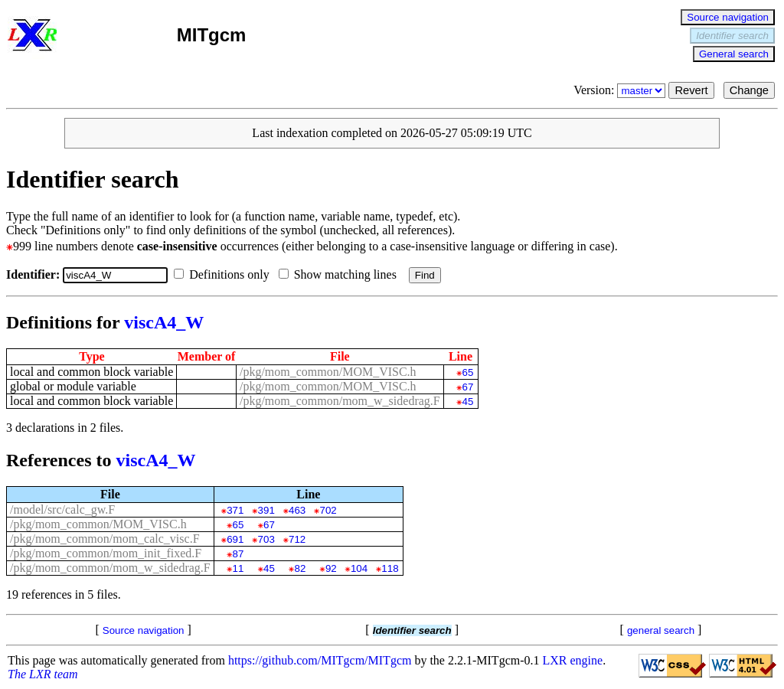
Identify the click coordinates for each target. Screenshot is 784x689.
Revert (691, 90)
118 (390, 568)
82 (300, 568)
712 (297, 539)
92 (331, 568)
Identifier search (732, 36)
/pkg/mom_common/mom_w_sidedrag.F (340, 401)
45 (468, 402)
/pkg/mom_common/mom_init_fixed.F (106, 553)
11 (238, 568)
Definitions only (224, 274)
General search (734, 54)
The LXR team (43, 674)
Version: (621, 90)
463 (297, 510)
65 (468, 372)
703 (266, 539)
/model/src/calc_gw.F (62, 509)
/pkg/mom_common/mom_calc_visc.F (105, 539)
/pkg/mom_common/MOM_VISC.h (328, 372)
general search (661, 630)
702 (328, 510)
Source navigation (728, 17)
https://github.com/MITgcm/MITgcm (320, 660)
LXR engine (573, 660)
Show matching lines (341, 274)
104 (359, 568)
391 (266, 510)
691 (235, 539)
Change (749, 90)
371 (235, 510)
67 (468, 387)
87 (238, 554)
